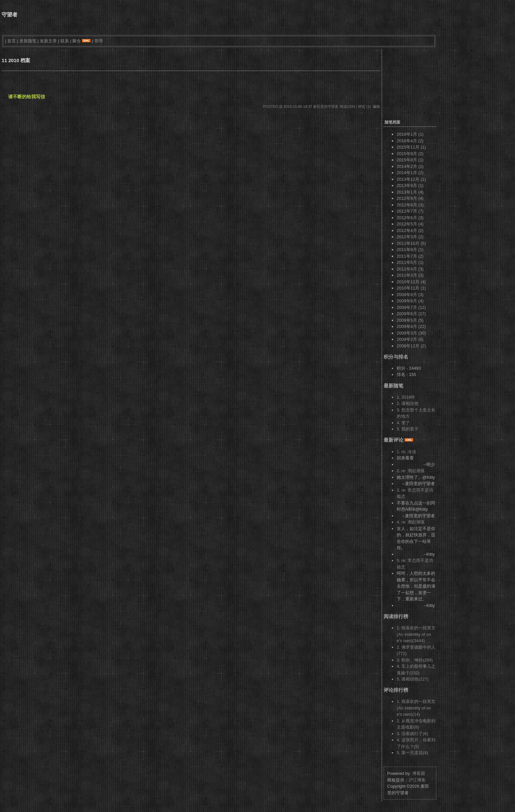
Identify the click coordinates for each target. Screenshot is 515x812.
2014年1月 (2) (410, 173)
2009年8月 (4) (410, 301)
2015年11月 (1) (411, 147)
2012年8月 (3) (410, 205)
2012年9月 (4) (410, 198)
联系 (65, 41)
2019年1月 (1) (410, 134)
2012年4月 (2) (410, 231)
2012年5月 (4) (410, 224)
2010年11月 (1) (411, 288)
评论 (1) (364, 106)
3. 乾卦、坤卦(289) (415, 660)
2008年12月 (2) (411, 346)
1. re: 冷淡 (406, 452)
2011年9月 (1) (410, 250)
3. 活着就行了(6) (412, 734)
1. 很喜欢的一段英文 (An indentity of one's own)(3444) (416, 634)
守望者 (10, 15)
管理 (99, 41)
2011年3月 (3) (410, 275)
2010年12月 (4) (411, 282)
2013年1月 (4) (410, 192)
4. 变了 (403, 423)
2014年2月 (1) (410, 166)
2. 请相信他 (408, 403)
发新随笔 (28, 41)
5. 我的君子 (408, 429)
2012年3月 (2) (410, 237)
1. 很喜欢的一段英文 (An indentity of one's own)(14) (416, 708)
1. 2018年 (406, 397)
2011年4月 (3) (410, 269)
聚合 (77, 41)
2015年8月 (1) (410, 160)
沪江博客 (417, 780)
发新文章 (48, 41)
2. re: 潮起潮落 (411, 471)
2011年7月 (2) (410, 256)
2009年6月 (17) (411, 314)
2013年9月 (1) (410, 186)
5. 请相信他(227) (413, 679)
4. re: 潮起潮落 (411, 522)
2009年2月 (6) (410, 339)
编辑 (376, 106)
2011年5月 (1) (410, 262)
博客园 (419, 773)
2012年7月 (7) (410, 211)
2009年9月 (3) (410, 295)
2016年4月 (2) (410, 141)
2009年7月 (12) (411, 307)
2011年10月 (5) (411, 243)
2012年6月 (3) (410, 218)
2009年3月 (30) (411, 333)
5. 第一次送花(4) (412, 753)
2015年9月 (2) (410, 154)
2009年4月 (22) (411, 326)
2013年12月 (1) (411, 179)
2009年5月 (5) (410, 320)
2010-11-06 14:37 (298, 106)
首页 (11, 41)
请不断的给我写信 (27, 97)
